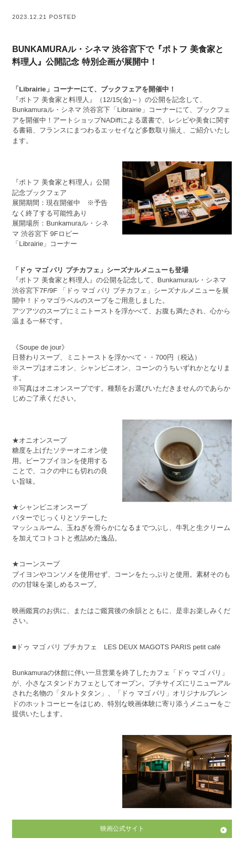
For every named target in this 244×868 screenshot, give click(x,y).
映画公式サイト (122, 829)
